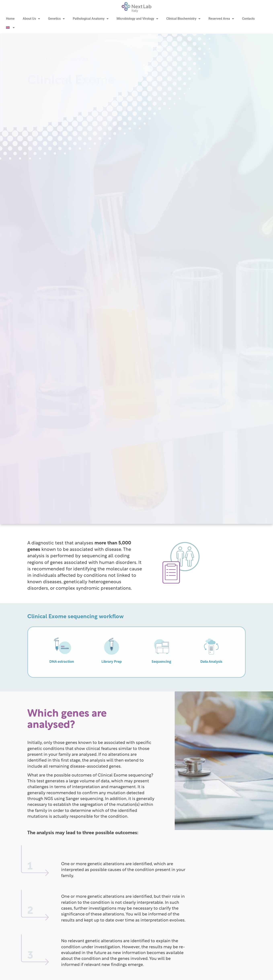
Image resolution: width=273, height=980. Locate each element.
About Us (31, 19)
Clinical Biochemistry (183, 19)
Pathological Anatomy (91, 19)
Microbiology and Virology (137, 19)
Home (10, 19)
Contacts (248, 19)
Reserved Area (221, 19)
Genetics (56, 19)
